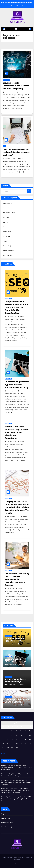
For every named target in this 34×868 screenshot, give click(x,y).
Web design (7, 255)
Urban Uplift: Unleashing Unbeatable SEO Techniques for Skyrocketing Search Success (17, 579)
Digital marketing (9, 213)
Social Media (8, 232)
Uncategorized (8, 251)
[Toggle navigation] (16, 29)
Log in (4, 814)
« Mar (3, 753)
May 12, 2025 (11, 589)
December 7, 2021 (11, 158)
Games (6, 222)
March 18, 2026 (12, 316)
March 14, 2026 (12, 442)
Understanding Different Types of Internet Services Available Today (17, 385)
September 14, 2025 (13, 516)
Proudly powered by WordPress (11, 857)
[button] (27, 29)
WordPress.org (7, 827)
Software (6, 236)
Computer (7, 208)
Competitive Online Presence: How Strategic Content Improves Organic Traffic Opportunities (17, 307)
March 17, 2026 (12, 391)
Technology (6, 80)
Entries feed (6, 818)
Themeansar (17, 860)
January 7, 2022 (10, 92)
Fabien (20, 92)
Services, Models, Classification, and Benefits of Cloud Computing (16, 86)
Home (17, 864)
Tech (5, 146)
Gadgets (6, 217)
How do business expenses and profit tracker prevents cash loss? (16, 152)
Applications (8, 203)
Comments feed (7, 823)
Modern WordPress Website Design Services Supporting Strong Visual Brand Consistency (17, 432)
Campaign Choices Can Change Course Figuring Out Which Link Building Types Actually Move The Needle (17, 507)
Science (6, 227)
